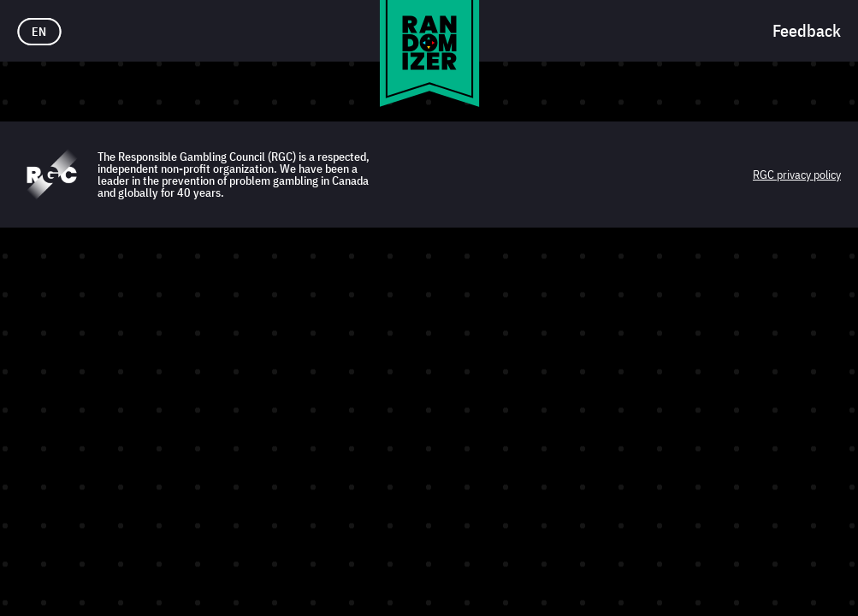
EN (39, 32)
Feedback (807, 30)
